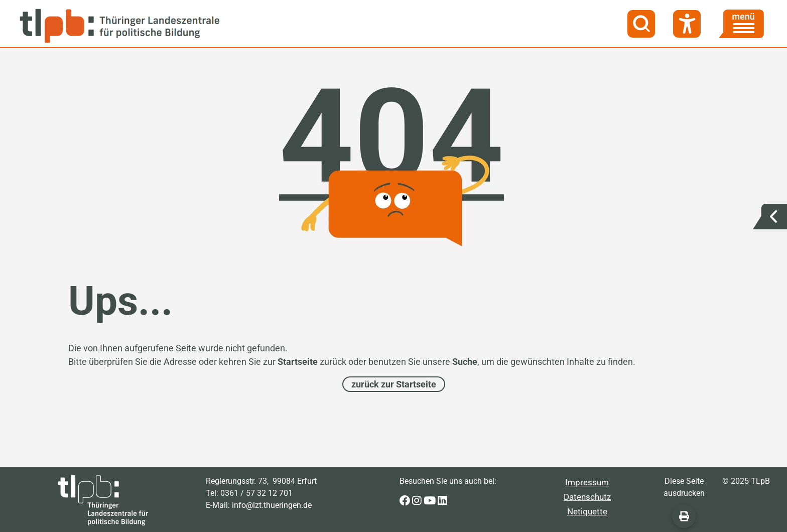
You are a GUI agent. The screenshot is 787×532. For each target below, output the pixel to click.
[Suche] (641, 24)
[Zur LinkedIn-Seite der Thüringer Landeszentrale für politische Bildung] (442, 501)
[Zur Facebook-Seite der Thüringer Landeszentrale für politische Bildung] (406, 501)
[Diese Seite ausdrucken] (684, 516)
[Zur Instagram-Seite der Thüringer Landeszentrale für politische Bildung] (418, 501)
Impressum (587, 482)
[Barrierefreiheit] (687, 24)
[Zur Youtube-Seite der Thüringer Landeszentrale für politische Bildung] (431, 501)
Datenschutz (587, 497)
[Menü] (741, 24)
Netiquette (587, 511)
